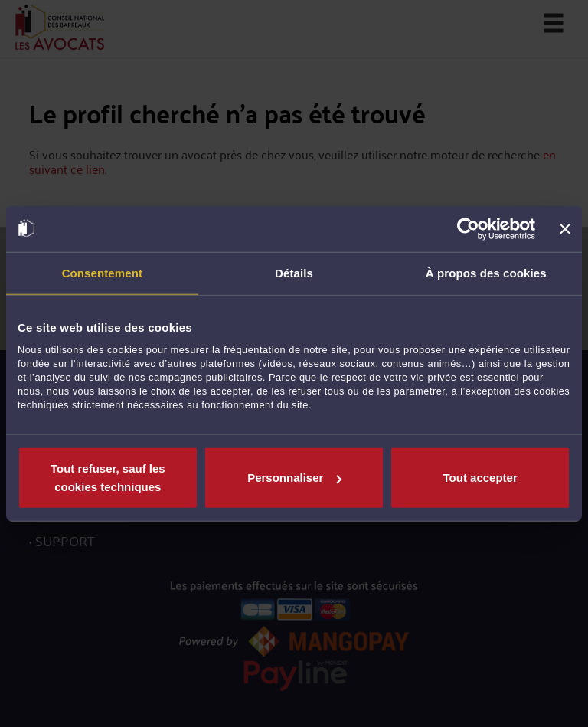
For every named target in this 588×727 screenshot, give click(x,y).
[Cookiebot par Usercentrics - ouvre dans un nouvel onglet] (468, 228)
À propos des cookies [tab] (486, 272)
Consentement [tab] (102, 272)
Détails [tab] (294, 272)
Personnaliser (294, 478)
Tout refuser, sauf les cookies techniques (108, 478)
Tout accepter (480, 478)
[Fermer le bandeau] (565, 228)
